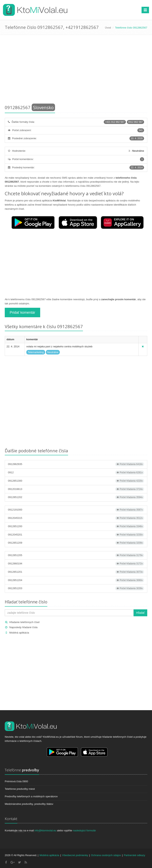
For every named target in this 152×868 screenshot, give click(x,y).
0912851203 (76, 588)
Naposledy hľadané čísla (23, 627)
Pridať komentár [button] (22, 313)
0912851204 (76, 580)
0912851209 (76, 543)
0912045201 (76, 535)
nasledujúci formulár (84, 830)
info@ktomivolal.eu (45, 830)
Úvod (108, 28)
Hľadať (140, 613)
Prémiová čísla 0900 (16, 781)
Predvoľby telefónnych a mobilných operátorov (31, 796)
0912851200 (76, 526)
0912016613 (76, 489)
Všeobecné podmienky (75, 855)
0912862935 (76, 464)
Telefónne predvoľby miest (20, 789)
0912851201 (76, 572)
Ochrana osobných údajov (106, 855)
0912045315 (76, 518)
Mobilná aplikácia (19, 633)
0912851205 (76, 555)
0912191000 (76, 510)
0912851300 (76, 481)
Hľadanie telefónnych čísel (24, 622)
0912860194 (76, 564)
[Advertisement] (76, 71)
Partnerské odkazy (135, 855)
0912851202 (76, 497)
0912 (76, 473)
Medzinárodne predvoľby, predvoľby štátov (29, 804)
